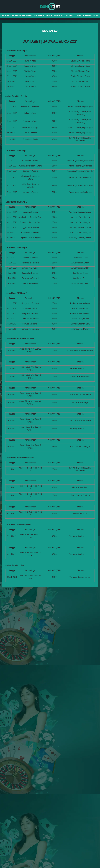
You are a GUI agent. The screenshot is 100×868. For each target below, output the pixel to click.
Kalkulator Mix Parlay (65, 16)
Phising (50, 16)
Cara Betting (39, 16)
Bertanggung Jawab (11, 16)
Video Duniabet (84, 16)
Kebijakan (27, 16)
